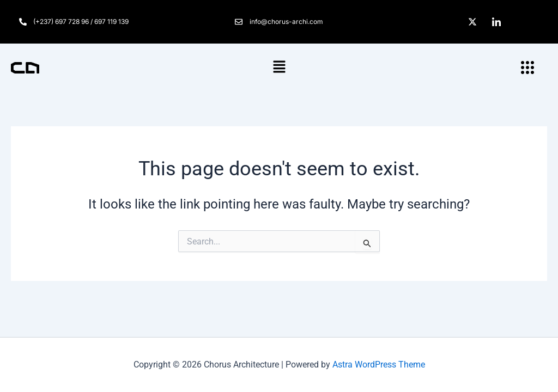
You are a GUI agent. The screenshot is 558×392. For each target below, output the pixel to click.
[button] (279, 68)
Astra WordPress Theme (379, 365)
